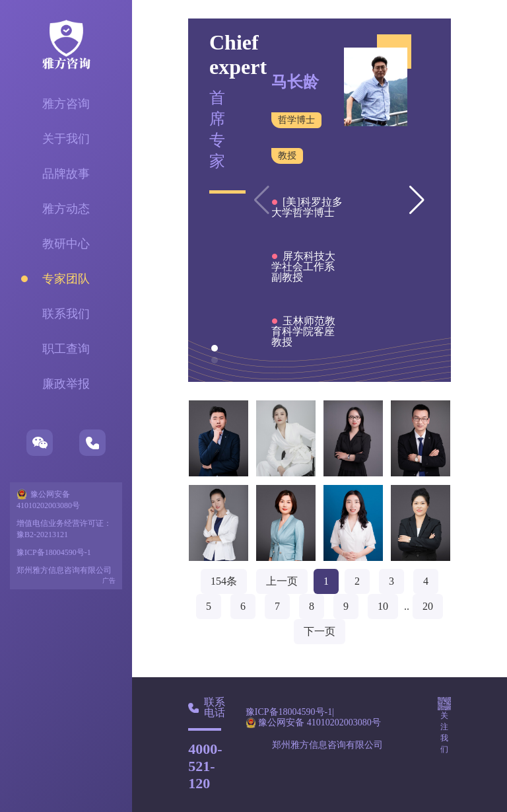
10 (383, 606)
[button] (417, 200)
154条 (224, 581)
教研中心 (66, 244)
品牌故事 (66, 174)
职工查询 (66, 349)
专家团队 (66, 279)
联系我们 (66, 314)
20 (428, 606)
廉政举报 (66, 384)
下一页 (320, 631)
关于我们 (66, 139)
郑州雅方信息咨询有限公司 (64, 570)
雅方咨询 (66, 104)
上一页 (282, 581)
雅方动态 (66, 209)
